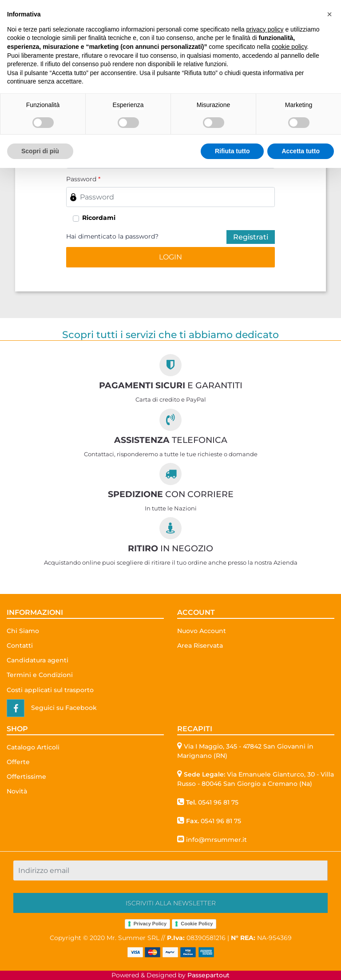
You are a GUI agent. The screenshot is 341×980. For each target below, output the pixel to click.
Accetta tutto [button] (301, 151)
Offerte (18, 762)
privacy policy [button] (265, 29)
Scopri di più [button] (40, 151)
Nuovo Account (202, 631)
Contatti (20, 645)
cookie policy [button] (289, 47)
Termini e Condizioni (40, 675)
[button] (170, 257)
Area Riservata (200, 645)
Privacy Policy (150, 924)
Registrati (251, 237)
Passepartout (208, 975)
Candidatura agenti (38, 660)
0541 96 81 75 (218, 802)
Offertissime (26, 777)
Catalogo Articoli (33, 747)
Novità (17, 791)
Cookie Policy (197, 924)
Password (83, 179)
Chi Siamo (23, 631)
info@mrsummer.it (216, 840)
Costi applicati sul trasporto (50, 690)
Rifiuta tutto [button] (232, 151)
